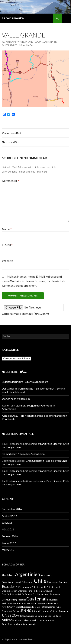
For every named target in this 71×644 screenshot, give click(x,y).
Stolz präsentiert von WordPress (18, 639)
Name (7, 229)
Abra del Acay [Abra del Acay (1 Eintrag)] (8, 575)
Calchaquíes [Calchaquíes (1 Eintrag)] (27, 582)
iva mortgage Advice (14, 454)
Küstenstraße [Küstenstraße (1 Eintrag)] (24, 603)
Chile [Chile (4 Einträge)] (40, 581)
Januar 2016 (9, 543)
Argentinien (38, 454)
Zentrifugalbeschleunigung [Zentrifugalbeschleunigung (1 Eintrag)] (15, 624)
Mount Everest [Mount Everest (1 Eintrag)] (38, 603)
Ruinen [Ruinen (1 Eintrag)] (35, 611)
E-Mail (7, 245)
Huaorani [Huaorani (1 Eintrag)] (54, 600)
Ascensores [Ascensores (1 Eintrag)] (46, 575)
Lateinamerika (13, 18)
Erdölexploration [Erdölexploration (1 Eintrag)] (10, 591)
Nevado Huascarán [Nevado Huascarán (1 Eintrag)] (23, 607)
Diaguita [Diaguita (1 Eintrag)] (63, 582)
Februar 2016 (10, 536)
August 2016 (10, 516)
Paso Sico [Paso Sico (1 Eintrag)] (36, 607)
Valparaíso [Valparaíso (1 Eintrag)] (39, 616)
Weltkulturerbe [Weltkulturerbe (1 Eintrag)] (40, 620)
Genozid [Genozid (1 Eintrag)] (29, 594)
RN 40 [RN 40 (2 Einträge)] (26, 611)
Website (7, 261)
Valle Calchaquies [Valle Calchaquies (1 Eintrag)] (26, 616)
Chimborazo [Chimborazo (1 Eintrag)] (53, 582)
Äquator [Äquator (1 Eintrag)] (33, 624)
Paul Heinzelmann (12, 471)
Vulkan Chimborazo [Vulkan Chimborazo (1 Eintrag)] (22, 620)
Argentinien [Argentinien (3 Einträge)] (27, 574)
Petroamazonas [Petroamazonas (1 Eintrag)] (48, 607)
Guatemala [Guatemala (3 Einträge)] (38, 599)
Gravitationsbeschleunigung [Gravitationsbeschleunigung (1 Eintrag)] (47, 594)
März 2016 (8, 529)
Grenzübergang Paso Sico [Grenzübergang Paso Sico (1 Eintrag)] (14, 600)
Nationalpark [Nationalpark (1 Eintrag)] (52, 603)
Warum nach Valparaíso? (16, 399)
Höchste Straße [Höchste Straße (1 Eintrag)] (9, 603)
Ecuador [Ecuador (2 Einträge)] (8, 586)
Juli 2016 (7, 523)
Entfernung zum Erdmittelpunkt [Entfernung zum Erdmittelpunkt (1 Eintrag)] (31, 587)
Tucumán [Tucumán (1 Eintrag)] (63, 611)
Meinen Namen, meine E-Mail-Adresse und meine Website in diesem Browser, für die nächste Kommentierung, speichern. (34, 281)
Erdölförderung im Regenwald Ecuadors (25, 382)
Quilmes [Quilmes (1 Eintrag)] (17, 611)
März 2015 (8, 550)
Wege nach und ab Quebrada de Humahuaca (29, 44)
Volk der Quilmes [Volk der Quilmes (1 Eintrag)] (53, 616)
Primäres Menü (66, 18)
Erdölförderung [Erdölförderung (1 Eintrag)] (25, 591)
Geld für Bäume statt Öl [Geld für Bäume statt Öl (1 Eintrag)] (13, 594)
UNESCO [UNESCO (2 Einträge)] (9, 615)
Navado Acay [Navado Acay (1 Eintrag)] (8, 607)
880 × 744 (28, 42)
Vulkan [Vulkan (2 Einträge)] (7, 620)
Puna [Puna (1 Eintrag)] (58, 607)
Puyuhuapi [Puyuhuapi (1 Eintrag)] (7, 611)
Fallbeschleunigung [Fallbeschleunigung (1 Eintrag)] (42, 591)
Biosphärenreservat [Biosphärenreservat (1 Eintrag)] (11, 582)
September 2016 (12, 509)
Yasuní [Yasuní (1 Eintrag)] (51, 620)
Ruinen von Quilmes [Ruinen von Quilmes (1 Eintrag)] (49, 611)
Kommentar (11, 181)
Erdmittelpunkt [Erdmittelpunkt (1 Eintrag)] (54, 587)
